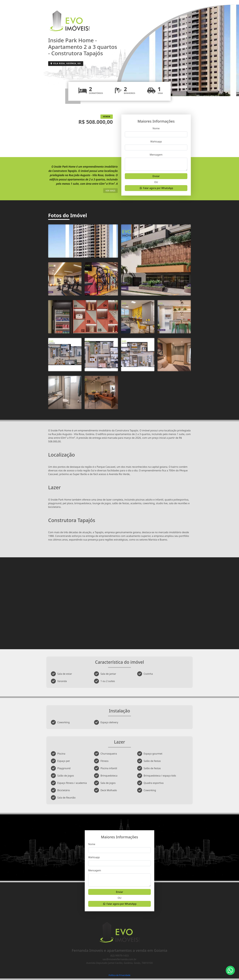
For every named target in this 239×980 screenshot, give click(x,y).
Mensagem (156, 155)
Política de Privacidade (119, 975)
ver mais (110, 191)
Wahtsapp (156, 142)
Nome (156, 128)
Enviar (156, 176)
